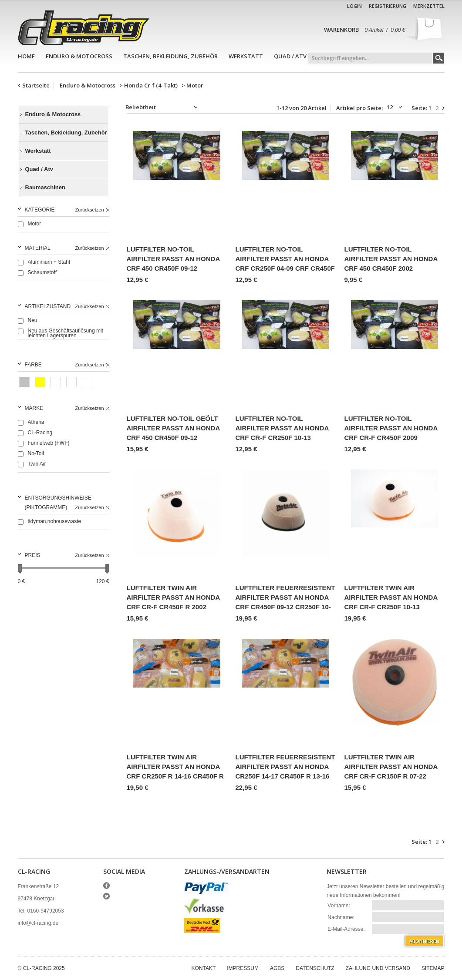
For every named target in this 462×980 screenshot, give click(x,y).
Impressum (243, 968)
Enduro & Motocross (79, 56)
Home (26, 56)
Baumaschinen (45, 187)
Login (354, 6)
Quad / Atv (290, 56)
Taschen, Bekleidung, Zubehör (170, 56)
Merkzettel (429, 6)
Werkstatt (246, 56)
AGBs (277, 968)
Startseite (36, 85)
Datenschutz (315, 968)
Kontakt (204, 968)
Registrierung (388, 6)
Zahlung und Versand (378, 968)
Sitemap (433, 968)
